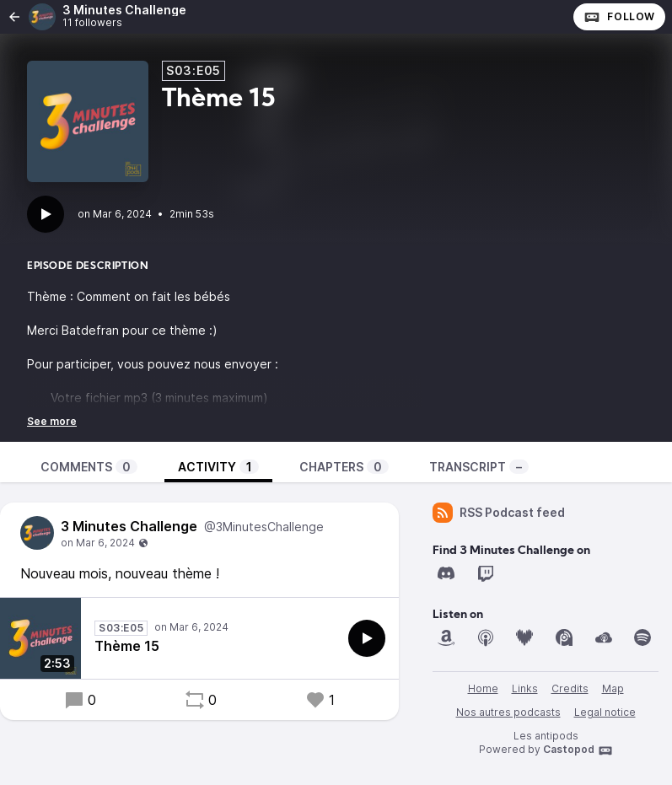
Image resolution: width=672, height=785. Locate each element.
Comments (89, 467)
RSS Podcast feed (499, 513)
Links (525, 688)
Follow (619, 17)
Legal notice (605, 712)
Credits (570, 688)
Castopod (578, 750)
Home (483, 688)
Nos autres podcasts (508, 712)
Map (613, 688)
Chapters (344, 467)
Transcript (479, 467)
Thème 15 (127, 646)
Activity (218, 467)
